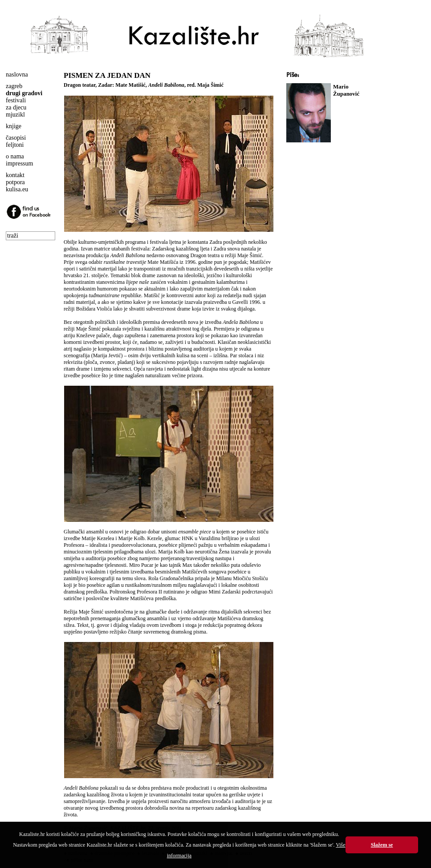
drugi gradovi (24, 93)
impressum (19, 164)
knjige (14, 126)
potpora (15, 182)
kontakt (15, 175)
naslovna (17, 75)
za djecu (16, 107)
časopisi (16, 138)
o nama (15, 156)
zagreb (14, 86)
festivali (16, 100)
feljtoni (15, 145)
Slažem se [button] (382, 845)
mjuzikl (15, 115)
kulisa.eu (17, 189)
